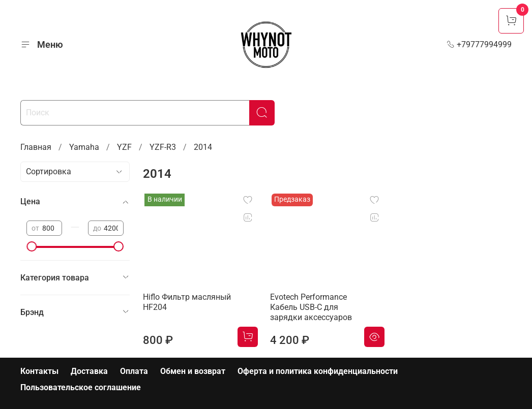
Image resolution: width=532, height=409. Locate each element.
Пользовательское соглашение (81, 387)
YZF (124, 147)
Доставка (89, 371)
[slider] (32, 246)
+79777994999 (479, 44)
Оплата (134, 371)
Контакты (39, 371)
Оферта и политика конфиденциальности (318, 371)
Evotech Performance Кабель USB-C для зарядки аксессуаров (311, 307)
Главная (36, 147)
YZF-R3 (163, 147)
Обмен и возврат (193, 371)
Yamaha (84, 147)
